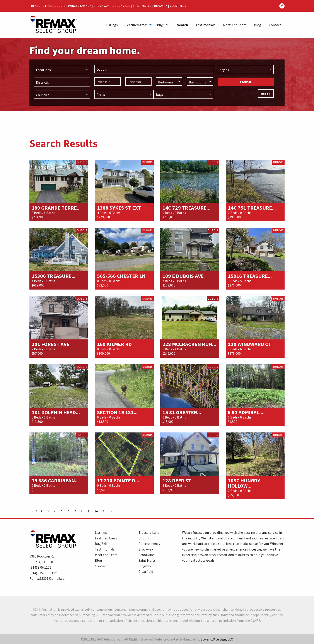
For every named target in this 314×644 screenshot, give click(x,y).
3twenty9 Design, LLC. (217, 639)
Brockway (102, 6)
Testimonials (206, 25)
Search (183, 25)
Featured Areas (137, 25)
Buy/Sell (163, 25)
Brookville (121, 6)
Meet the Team (106, 555)
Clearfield (178, 6)
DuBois (60, 6)
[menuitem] (112, 25)
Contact (275, 25)
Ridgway (161, 6)
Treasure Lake (41, 6)
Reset (266, 93)
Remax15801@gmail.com (48, 578)
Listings (112, 25)
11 (104, 511)
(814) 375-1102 (40, 567)
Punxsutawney (80, 6)
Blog (258, 25)
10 (96, 511)
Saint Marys (142, 6)
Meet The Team (235, 25)
